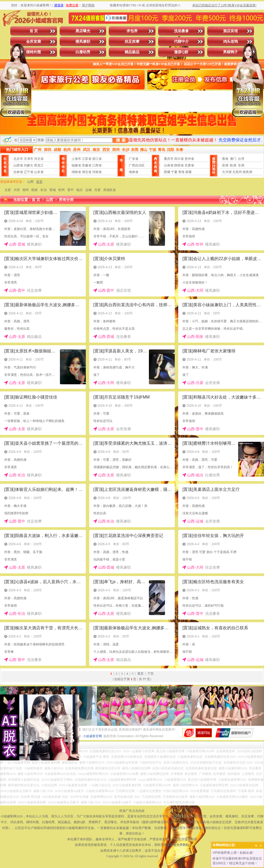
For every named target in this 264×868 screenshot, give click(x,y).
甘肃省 (189, 165)
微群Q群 (181, 52)
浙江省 (97, 159)
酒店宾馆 (230, 31)
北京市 (18, 159)
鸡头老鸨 (230, 42)
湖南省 (76, 172)
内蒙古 (29, 165)
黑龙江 (39, 165)
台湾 (241, 159)
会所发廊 (34, 42)
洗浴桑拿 (181, 31)
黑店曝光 (83, 31)
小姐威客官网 (92, 736)
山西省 (18, 165)
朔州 (26, 190)
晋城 (53, 190)
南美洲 (247, 172)
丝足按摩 (132, 42)
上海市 (76, 159)
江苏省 (87, 159)
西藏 (167, 172)
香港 (225, 159)
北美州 (237, 172)
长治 (44, 190)
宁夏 (174, 172)
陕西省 (179, 165)
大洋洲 (227, 172)
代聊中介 (181, 42)
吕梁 (97, 190)
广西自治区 (137, 165)
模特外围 (34, 52)
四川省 (179, 159)
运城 (88, 190)
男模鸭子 (230, 52)
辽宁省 (29, 172)
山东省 (39, 172)
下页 (150, 674)
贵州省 (189, 159)
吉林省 (18, 172)
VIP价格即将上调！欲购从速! (233, 853)
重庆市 (169, 159)
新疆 (188, 172)
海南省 (134, 172)
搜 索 (121, 140)
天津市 (29, 159)
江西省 (97, 165)
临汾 (79, 190)
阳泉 (35, 190)
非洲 (241, 165)
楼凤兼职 (83, 42)
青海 (181, 172)
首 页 (34, 31)
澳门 (233, 159)
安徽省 (87, 165)
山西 (30, 182)
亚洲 (225, 165)
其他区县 (110, 190)
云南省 (169, 165)
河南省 (97, 172)
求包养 (132, 31)
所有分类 (66, 200)
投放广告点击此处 (132, 811)
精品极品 (132, 52)
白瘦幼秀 (83, 52)
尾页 (140, 674)
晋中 (70, 190)
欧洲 (233, 165)
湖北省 (87, 172)
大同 (17, 190)
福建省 (76, 165)
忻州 (62, 190)
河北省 (39, 159)
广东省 (134, 159)
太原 (8, 190)
